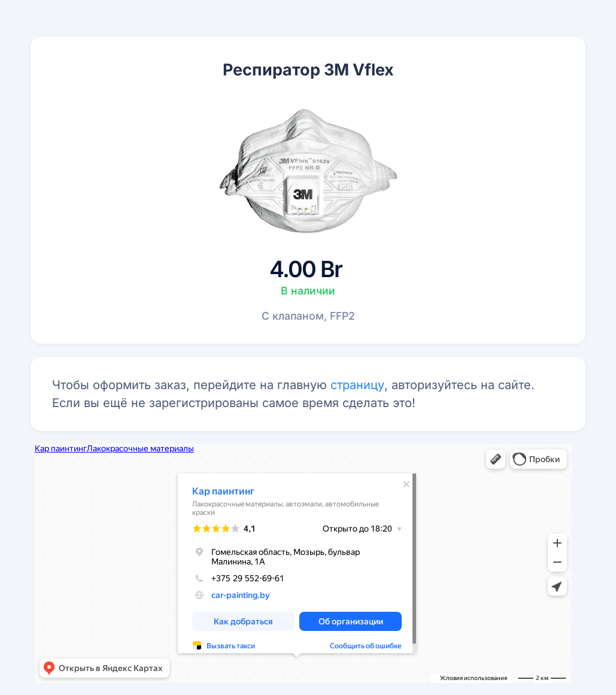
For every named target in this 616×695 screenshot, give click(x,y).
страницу (357, 385)
